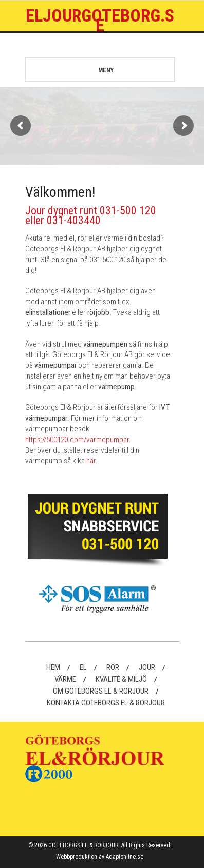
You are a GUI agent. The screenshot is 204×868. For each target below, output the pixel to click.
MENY (79, 71)
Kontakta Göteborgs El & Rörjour (106, 703)
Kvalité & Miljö (121, 679)
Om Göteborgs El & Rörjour (101, 691)
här (91, 461)
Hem (53, 667)
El (83, 667)
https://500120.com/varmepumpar (77, 440)
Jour (147, 667)
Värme (65, 679)
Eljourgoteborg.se (100, 20)
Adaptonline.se (125, 857)
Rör (113, 667)
